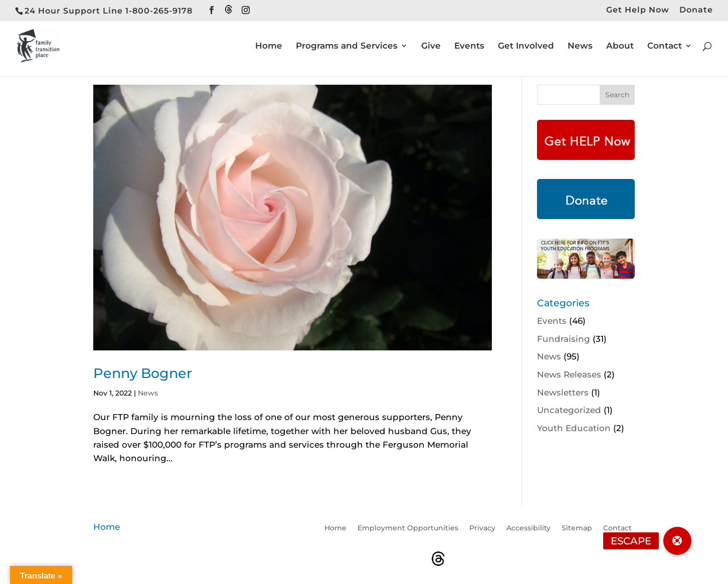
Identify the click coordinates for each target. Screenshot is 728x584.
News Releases (569, 374)
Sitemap (577, 528)
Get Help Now (638, 10)
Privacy (482, 528)
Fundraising (564, 339)
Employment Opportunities (408, 528)
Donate (696, 10)
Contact (665, 46)
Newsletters (563, 393)
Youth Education (574, 428)
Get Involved (526, 46)
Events (469, 46)
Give (431, 46)
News (580, 46)
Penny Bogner (143, 373)
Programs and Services (347, 46)
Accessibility (528, 528)
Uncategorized (569, 410)
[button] (677, 541)
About (620, 46)
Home (269, 46)
